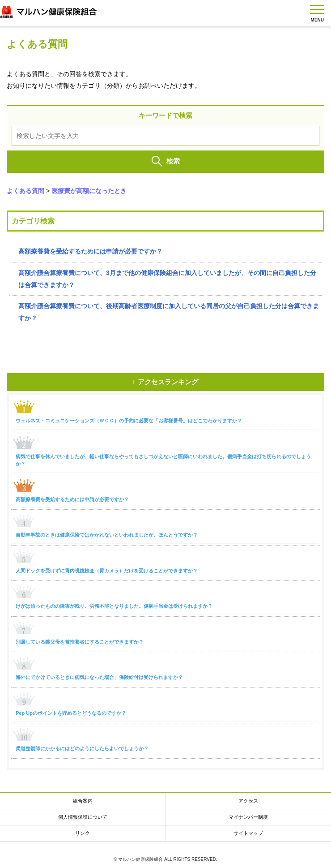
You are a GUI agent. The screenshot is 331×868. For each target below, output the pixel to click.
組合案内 (83, 801)
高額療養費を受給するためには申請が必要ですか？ (90, 251)
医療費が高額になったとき (89, 191)
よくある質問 (25, 191)
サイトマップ (248, 833)
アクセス (248, 801)
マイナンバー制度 (248, 817)
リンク (83, 833)
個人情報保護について (83, 817)
